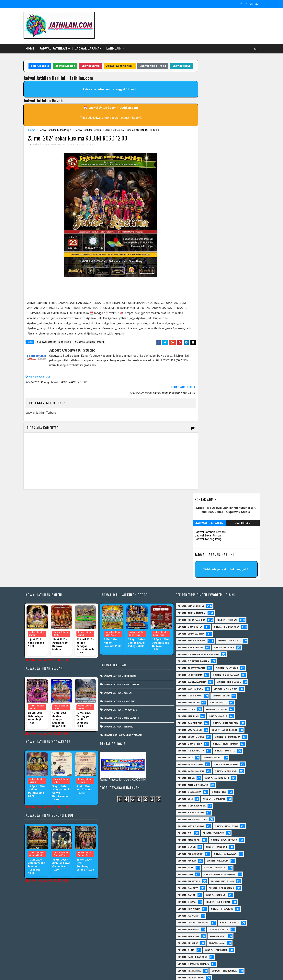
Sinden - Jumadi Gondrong (196, 858)
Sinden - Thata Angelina (194, 562)
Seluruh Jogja (49, 63)
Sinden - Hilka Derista (227, 569)
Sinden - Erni (187, 734)
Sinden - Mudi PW (190, 879)
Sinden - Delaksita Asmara (196, 590)
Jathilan (238, 84)
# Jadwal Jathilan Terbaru (94, 353)
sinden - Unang (189, 782)
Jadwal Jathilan (58, 45)
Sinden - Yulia (216, 940)
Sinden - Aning (188, 713)
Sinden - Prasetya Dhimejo (196, 899)
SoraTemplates (53, 973)
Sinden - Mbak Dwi (191, 872)
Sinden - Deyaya (189, 837)
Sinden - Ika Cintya (191, 645)
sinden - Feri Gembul (192, 617)
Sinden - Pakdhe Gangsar (195, 892)
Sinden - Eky (221, 727)
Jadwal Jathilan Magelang (123, 616)
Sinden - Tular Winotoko (195, 755)
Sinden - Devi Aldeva (192, 727)
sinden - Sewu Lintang (226, 775)
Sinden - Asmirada (217, 803)
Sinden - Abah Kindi (228, 707)
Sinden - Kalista (232, 858)
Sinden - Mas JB (189, 652)
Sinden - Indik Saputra (193, 686)
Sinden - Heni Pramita (193, 679)
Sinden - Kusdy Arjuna (193, 521)
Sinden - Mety (220, 872)
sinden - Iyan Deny (216, 768)
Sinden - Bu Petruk (191, 817)
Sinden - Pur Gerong (226, 624)
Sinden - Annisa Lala (220, 713)
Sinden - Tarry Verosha (194, 597)
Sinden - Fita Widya (224, 844)
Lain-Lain (119, 45)
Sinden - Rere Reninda (226, 906)
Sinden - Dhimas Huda (193, 672)
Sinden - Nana (219, 879)
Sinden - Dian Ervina (192, 624)
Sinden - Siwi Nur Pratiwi (195, 920)
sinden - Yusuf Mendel (228, 665)
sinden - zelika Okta (222, 954)
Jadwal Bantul (99, 63)
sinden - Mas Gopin (191, 775)
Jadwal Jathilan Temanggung (125, 633)
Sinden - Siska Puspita (193, 748)
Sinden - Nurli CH (190, 576)
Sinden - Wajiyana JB (228, 658)
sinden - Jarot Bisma (192, 603)
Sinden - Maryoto (190, 865)
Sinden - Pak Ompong (221, 652)
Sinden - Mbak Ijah (216, 734)
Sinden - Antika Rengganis (195, 720)
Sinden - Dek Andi (219, 830)
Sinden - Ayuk (188, 810)
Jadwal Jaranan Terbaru (205, 92)
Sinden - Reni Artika (192, 906)
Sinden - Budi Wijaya (225, 817)
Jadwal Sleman (74, 63)
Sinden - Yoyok (189, 940)
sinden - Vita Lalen (219, 631)
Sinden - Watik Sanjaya (193, 762)
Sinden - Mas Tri (221, 865)
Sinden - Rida (188, 693)
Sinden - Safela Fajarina (194, 610)
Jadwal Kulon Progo (162, 63)
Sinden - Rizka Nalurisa (194, 535)
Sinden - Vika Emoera (192, 934)
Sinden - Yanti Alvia (229, 597)
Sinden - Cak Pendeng (227, 617)
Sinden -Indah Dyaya (229, 762)
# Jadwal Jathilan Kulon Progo (59, 353)
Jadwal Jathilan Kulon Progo (60, 135)
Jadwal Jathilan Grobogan (123, 591)
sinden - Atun (218, 947)
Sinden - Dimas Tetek (192, 541)
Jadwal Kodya (107, 70)
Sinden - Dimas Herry (229, 672)
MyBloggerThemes (96, 973)
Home (35, 45)
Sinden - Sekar (189, 631)
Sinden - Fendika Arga (193, 548)
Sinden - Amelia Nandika (194, 528)
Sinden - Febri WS (230, 535)
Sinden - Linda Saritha (193, 555)
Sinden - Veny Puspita (193, 700)
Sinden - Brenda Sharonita (222, 810)
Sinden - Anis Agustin (193, 789)
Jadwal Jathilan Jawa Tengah (125, 599)
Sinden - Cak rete (190, 823)
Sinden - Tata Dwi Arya (193, 927)
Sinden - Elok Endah (220, 837)
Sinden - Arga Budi (220, 796)
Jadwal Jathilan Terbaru (93, 135)
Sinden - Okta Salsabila (194, 741)
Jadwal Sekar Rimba (203, 96)
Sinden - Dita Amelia (192, 569)
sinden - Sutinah (190, 954)
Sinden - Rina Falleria (192, 658)
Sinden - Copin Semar (224, 823)
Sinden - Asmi (188, 803)
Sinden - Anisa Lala (228, 789)
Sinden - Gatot (189, 638)
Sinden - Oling (188, 885)
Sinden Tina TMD (190, 947)
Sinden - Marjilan (223, 645)
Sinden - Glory (217, 638)
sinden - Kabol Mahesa (193, 707)
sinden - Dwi (187, 768)
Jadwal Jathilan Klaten (121, 608)
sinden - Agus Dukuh (192, 665)
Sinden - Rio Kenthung (193, 913)
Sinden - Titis (224, 927)
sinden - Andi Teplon (229, 700)
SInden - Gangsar (219, 782)
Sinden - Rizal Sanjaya (228, 603)
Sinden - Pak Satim (218, 885)
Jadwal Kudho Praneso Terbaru (126, 650)
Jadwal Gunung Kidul (128, 63)
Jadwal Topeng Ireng (203, 99)
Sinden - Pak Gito (227, 686)
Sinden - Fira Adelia (191, 844)
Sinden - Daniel (189, 830)
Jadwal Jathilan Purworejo (124, 624)
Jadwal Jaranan (93, 45)
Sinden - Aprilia (189, 796)
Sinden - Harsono (190, 851)
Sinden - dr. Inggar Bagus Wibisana (201, 583)
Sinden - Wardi (224, 934)
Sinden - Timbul (215, 693)
